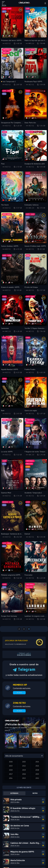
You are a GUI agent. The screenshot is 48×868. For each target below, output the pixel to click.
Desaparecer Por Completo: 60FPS (14, 123)
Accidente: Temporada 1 (33, 493)
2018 (37, 770)
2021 (37, 766)
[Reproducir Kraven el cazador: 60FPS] (12, 269)
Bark (3, 411)
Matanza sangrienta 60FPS (11, 575)
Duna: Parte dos (30, 123)
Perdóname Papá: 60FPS (33, 82)
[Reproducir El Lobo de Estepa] (36, 269)
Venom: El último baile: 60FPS (35, 246)
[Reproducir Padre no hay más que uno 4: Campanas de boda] (36, 22)
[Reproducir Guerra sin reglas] (36, 392)
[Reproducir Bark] (12, 392)
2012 (37, 778)
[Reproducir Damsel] (36, 516)
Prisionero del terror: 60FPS (11, 40)
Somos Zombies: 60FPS (10, 246)
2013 (24, 778)
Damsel (27, 534)
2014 (11, 778)
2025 (24, 762)
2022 (24, 766)
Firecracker (29, 575)
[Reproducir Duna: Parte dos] (36, 104)
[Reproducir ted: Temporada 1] (12, 63)
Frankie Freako (30, 369)
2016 (24, 774)
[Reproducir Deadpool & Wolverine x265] (36, 145)
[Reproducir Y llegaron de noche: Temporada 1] (36, 433)
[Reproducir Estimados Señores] (36, 187)
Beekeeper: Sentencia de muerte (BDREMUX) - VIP (19, 534)
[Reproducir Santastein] (12, 310)
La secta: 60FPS (7, 452)
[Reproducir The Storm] (12, 187)
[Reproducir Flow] (12, 145)
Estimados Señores (32, 205)
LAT (24, 3)
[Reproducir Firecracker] (36, 557)
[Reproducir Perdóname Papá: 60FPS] (36, 63)
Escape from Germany (9, 616)
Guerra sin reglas (31, 411)
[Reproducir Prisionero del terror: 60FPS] (12, 22)
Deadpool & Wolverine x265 (35, 164)
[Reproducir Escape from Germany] (12, 598)
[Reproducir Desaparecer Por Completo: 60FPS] (12, 104)
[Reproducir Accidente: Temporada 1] (36, 474)
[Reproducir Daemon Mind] (12, 474)
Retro (35, 793)
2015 (37, 774)
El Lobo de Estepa (31, 287)
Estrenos (14, 793)
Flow (3, 164)
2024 (37, 762)
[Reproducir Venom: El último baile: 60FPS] (36, 228)
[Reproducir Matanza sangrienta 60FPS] (12, 557)
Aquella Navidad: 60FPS (10, 369)
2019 (24, 770)
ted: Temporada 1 (8, 82)
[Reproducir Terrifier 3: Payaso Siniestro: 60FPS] (36, 310)
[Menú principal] (4, 4)
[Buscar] (45, 3)
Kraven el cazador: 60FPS (10, 287)
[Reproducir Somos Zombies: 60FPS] (12, 228)
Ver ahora (19, 693)
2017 (11, 774)
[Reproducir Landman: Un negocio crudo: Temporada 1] (36, 598)
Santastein (5, 328)
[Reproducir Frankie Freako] (36, 351)
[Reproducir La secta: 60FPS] (12, 433)
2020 (11, 770)
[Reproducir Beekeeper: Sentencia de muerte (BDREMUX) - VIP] (12, 516)
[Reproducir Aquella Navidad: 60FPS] (12, 351)
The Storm (5, 205)
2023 (11, 766)
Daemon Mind (6, 493)
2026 (11, 762)
